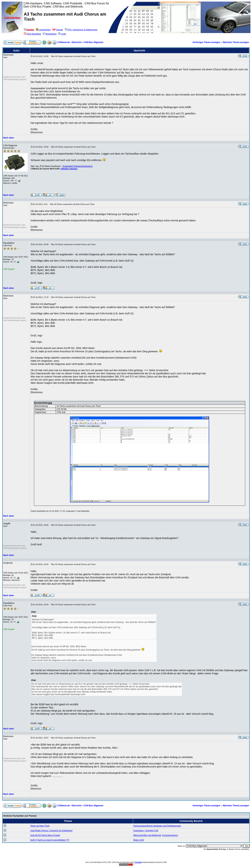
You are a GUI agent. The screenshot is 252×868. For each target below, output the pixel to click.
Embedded (138, 862)
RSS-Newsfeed (32, 34)
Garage (58, 30)
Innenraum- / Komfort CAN (146, 831)
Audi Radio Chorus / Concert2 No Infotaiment (51, 831)
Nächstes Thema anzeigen (236, 42)
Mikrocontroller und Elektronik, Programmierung (156, 835)
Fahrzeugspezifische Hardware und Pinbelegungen (157, 826)
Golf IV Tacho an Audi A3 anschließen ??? (50, 840)
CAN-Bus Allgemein (94, 42)
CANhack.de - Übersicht (69, 42)
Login (62, 34)
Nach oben (8, 138)
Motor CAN (139, 840)
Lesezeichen (43, 30)
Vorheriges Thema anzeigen (206, 42)
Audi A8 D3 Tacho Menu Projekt (45, 835)
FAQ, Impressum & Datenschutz (81, 30)
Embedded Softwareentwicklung (78, 166)
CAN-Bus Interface (69, 169)
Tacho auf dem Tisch (40, 826)
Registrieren (50, 34)
